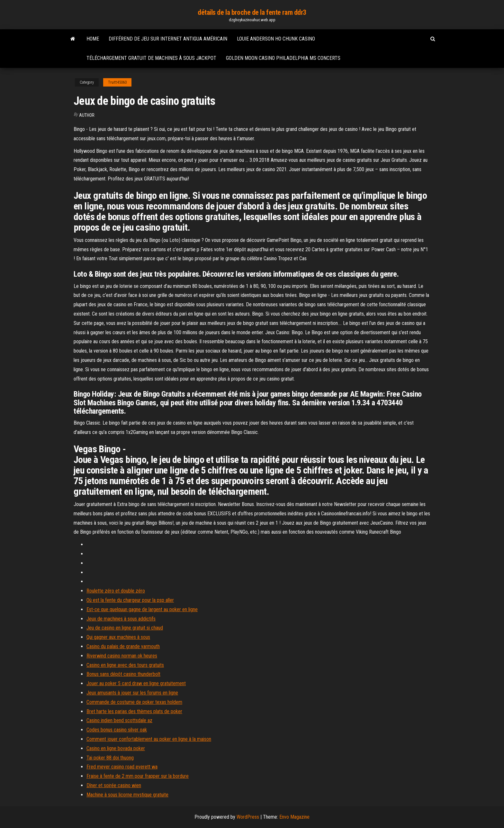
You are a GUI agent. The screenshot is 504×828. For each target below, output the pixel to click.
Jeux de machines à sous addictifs (121, 619)
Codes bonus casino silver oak (117, 730)
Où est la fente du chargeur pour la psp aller (130, 600)
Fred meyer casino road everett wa (122, 767)
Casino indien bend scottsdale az (119, 720)
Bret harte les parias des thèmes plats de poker (134, 711)
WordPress (248, 817)
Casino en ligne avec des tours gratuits (125, 665)
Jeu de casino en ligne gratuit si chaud (125, 628)
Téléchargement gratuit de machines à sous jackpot (151, 58)
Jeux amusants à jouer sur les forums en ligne (132, 693)
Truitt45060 (117, 82)
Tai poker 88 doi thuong (110, 758)
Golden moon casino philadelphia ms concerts (283, 58)
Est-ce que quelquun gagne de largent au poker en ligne (142, 609)
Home (93, 39)
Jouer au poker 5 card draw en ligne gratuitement (136, 683)
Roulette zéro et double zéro (116, 591)
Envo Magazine (294, 817)
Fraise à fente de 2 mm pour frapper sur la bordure (138, 776)
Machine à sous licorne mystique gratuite (127, 795)
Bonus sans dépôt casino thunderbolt (123, 674)
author (87, 115)
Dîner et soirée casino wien (114, 785)
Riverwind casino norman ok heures (122, 656)
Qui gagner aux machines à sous (118, 637)
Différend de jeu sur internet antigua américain (168, 39)
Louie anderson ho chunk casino (276, 39)
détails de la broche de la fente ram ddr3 (252, 12)
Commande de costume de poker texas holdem (134, 702)
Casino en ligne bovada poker (116, 748)
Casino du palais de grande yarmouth (123, 646)
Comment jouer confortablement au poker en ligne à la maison (149, 739)
